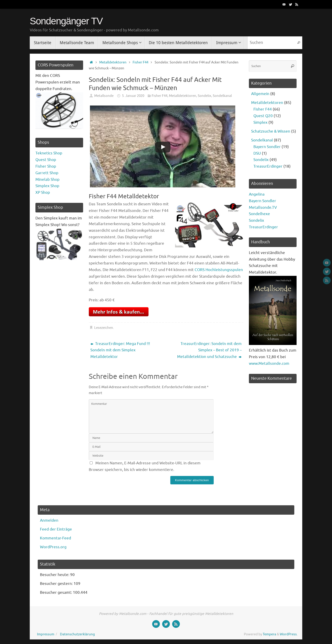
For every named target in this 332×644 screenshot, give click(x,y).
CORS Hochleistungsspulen (219, 270)
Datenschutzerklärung (77, 634)
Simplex (260, 122)
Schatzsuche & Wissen (271, 131)
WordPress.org (53, 547)
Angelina (257, 194)
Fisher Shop (46, 166)
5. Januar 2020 (133, 96)
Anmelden (49, 520)
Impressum (46, 634)
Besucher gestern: (57, 584)
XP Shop (43, 192)
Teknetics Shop (49, 153)
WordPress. (289, 634)
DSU (257, 153)
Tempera (269, 634)
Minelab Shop (47, 180)
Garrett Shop (47, 173)
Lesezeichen (104, 328)
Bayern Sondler (267, 147)
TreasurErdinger (268, 166)
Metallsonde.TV (263, 208)
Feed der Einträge (56, 529)
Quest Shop (46, 160)
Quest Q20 (263, 116)
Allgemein (260, 94)
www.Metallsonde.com (269, 364)
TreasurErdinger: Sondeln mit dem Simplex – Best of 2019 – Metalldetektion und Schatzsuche (209, 350)
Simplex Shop (47, 186)
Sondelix (204, 96)
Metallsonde (104, 96)
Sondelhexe (259, 214)
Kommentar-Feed (56, 538)
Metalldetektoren (113, 62)
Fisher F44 (140, 62)
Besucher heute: (55, 575)
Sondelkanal (222, 96)
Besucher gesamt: (56, 592)
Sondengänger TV (66, 21)
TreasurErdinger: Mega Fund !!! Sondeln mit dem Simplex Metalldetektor (120, 350)
